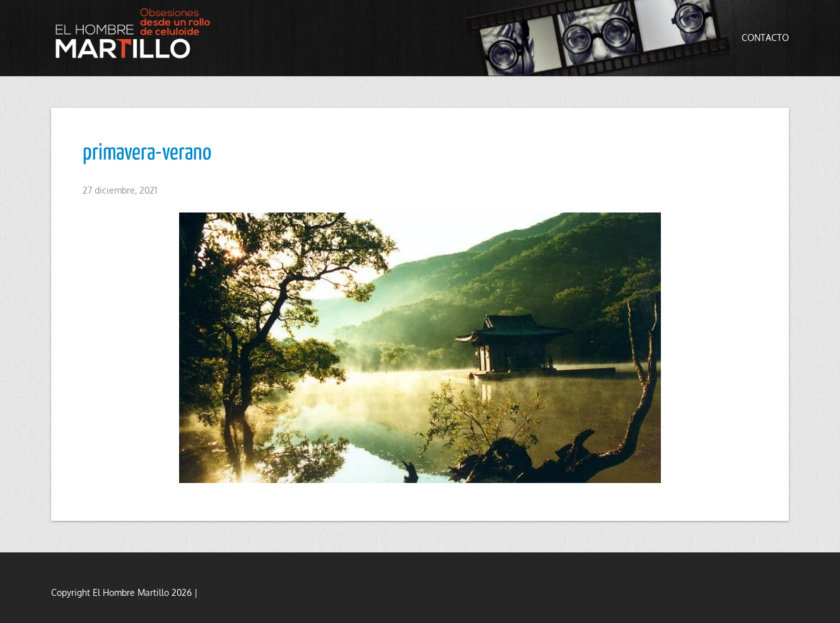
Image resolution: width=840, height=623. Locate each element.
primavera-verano (147, 153)
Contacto (765, 38)
